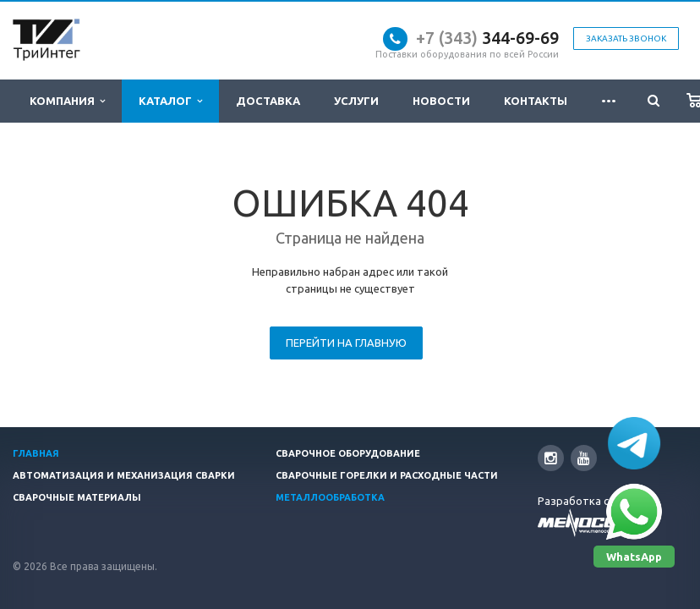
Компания (67, 101)
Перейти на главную (346, 343)
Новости (441, 101)
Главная (36, 453)
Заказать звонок (626, 38)
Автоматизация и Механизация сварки (124, 475)
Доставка (268, 101)
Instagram (551, 458)
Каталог (170, 101)
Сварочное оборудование (348, 453)
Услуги (356, 101)
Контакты (536, 101)
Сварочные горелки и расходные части (387, 475)
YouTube (584, 458)
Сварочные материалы (77, 497)
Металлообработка (330, 497)
